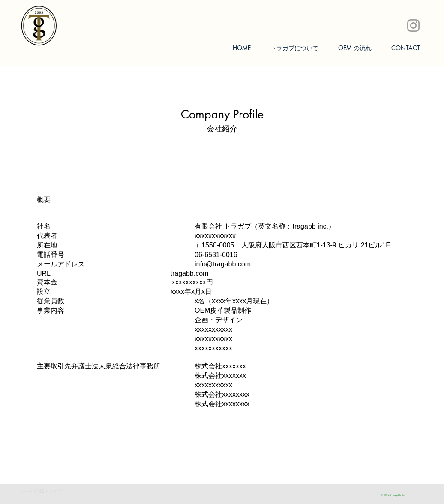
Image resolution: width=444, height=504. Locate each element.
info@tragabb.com (223, 264)
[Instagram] (413, 26)
